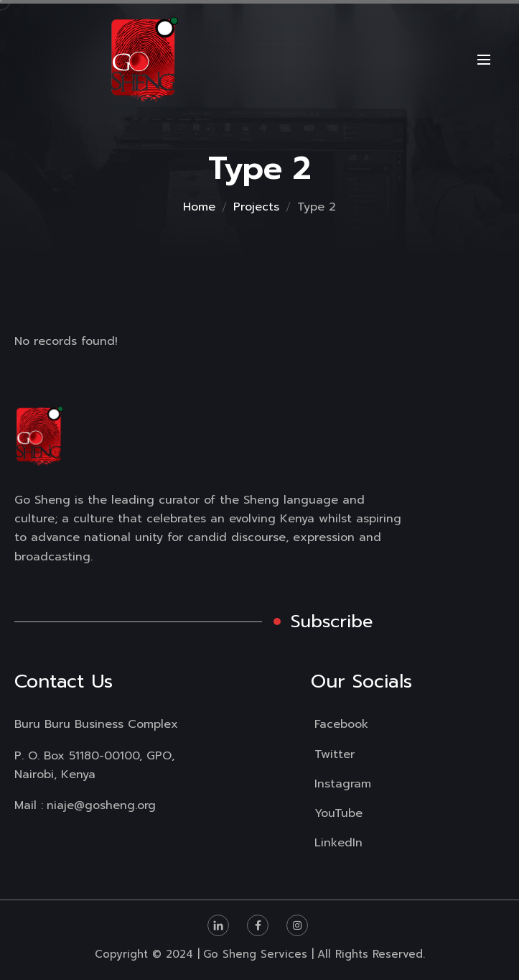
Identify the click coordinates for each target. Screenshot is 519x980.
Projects (256, 207)
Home (199, 207)
